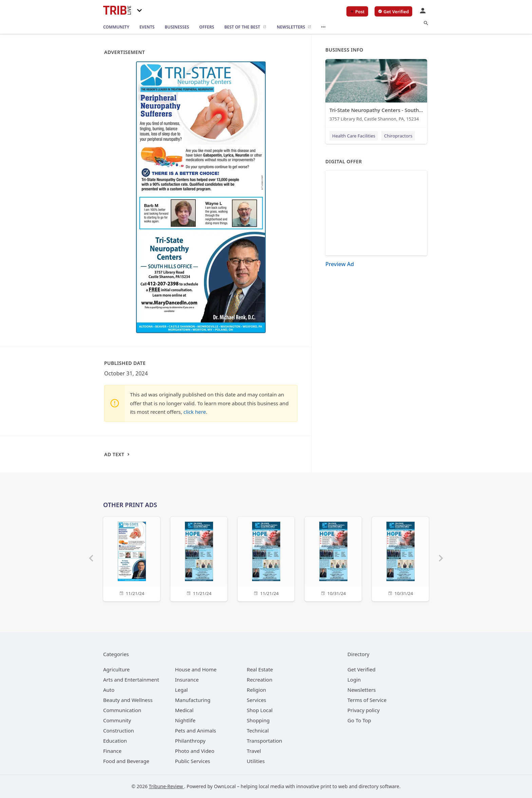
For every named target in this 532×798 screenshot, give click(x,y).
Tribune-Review (167, 786)
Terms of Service (367, 700)
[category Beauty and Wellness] (128, 700)
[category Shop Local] (260, 710)
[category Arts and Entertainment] (131, 680)
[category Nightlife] (185, 720)
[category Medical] (184, 710)
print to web (334, 786)
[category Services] (256, 700)
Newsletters (362, 690)
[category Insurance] (187, 680)
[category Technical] (258, 730)
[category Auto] (109, 690)
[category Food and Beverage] (126, 761)
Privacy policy (364, 710)
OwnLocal (225, 786)
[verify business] (393, 12)
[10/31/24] (333, 558)
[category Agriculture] (116, 669)
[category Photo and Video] (195, 751)
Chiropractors (398, 136)
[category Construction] (119, 730)
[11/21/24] (132, 558)
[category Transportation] (264, 741)
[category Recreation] (259, 680)
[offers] (207, 27)
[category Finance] (112, 751)
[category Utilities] (256, 761)
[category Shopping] (258, 720)
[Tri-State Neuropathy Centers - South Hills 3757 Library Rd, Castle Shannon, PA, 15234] (376, 92)
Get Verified (362, 669)
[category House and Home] (196, 669)
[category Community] (117, 720)
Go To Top (359, 720)
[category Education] (115, 741)
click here (195, 412)
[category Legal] (182, 690)
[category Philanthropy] (190, 741)
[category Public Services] (193, 761)
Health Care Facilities (354, 136)
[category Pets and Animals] (196, 730)
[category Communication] (122, 710)
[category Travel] (254, 751)
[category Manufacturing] (193, 700)
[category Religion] (256, 690)
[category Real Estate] (260, 669)
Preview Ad (340, 264)
